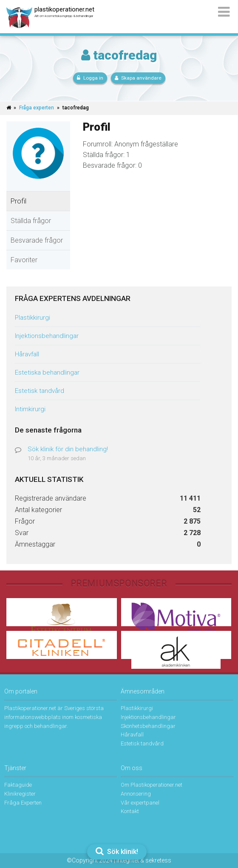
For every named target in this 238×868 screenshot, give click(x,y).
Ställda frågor (31, 221)
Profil (18, 201)
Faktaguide (18, 785)
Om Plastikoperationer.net (152, 785)
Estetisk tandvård (40, 391)
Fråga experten (37, 108)
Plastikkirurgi (33, 318)
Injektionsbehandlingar (47, 336)
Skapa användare (138, 78)
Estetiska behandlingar (47, 372)
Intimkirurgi (30, 409)
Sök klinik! (117, 851)
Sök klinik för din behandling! (68, 449)
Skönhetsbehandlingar (148, 726)
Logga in (90, 78)
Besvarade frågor (37, 240)
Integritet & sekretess (144, 860)
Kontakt (130, 811)
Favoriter (24, 260)
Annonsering (136, 794)
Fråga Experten (23, 803)
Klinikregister (20, 794)
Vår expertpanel (140, 803)
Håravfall (27, 354)
